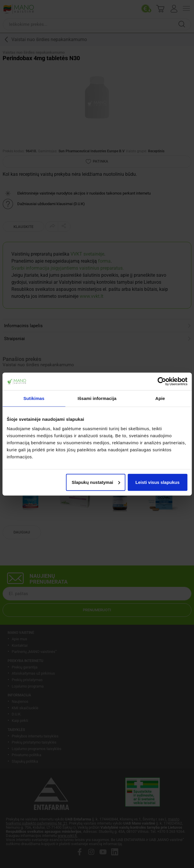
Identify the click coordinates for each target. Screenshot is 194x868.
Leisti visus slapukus (158, 482)
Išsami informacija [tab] (97, 398)
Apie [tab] (160, 398)
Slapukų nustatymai (96, 482)
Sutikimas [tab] (34, 398)
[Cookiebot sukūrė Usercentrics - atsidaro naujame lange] (162, 381)
